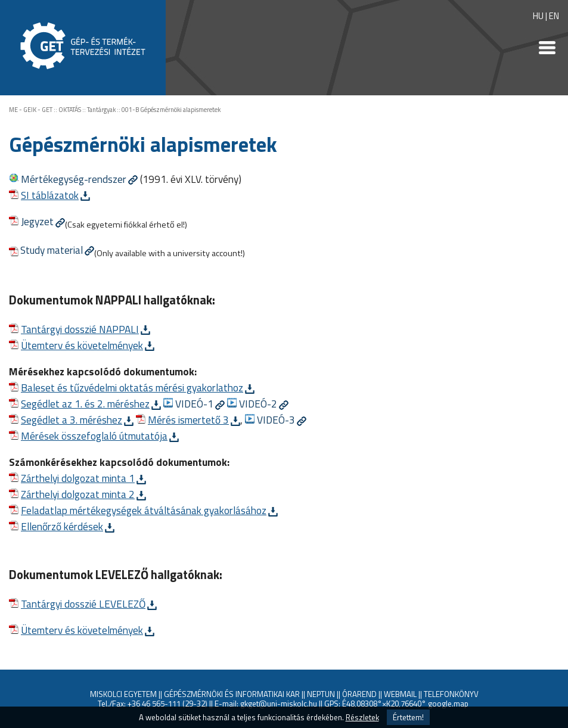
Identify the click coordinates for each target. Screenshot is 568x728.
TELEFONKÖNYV (451, 694)
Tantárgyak (101, 110)
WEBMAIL (400, 694)
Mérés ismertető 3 (188, 420)
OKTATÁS (70, 110)
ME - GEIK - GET (31, 110)
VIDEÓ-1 (194, 404)
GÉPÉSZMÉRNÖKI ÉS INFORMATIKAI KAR (232, 694)
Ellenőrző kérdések (62, 526)
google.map (448, 704)
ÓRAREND (359, 694)
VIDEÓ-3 (276, 420)
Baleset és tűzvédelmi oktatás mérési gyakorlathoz (132, 388)
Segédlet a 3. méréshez (72, 420)
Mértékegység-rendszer (74, 179)
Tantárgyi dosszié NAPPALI (80, 329)
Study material (52, 250)
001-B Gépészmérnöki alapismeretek (171, 110)
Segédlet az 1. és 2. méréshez (85, 404)
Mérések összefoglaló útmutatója (94, 436)
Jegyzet (37, 221)
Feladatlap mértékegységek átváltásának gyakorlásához (144, 510)
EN (554, 16)
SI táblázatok (50, 195)
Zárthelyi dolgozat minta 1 (78, 478)
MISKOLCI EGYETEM (123, 694)
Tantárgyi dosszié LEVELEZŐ (83, 604)
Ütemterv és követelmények (82, 345)
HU (538, 16)
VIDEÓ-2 (258, 404)
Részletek (362, 717)
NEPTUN (321, 694)
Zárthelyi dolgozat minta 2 (78, 494)
